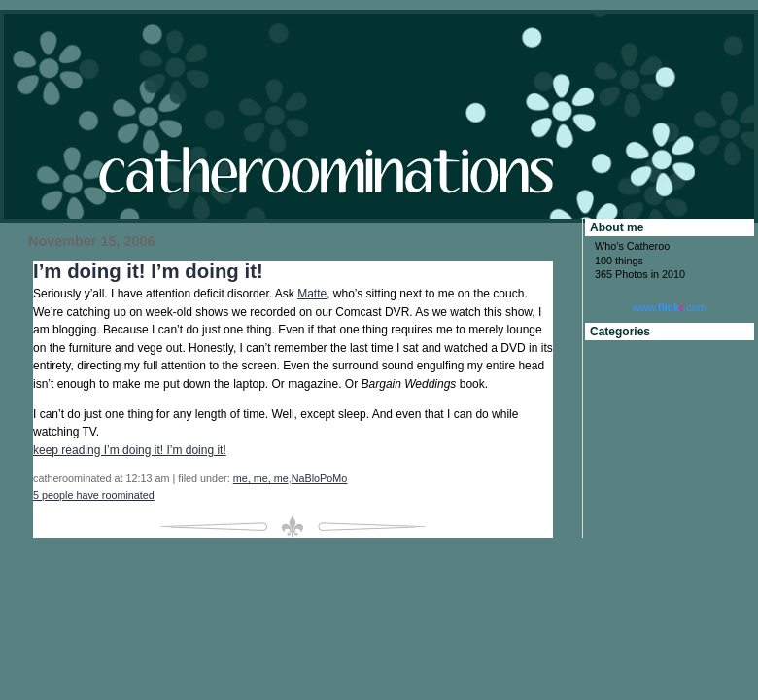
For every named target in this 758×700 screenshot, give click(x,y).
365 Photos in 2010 (640, 274)
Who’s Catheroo (632, 246)
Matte (312, 294)
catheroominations (379, 116)
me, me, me (261, 478)
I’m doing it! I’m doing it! (148, 271)
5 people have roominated (94, 495)
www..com (670, 307)
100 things (619, 261)
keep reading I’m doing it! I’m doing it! (130, 450)
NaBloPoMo (320, 478)
